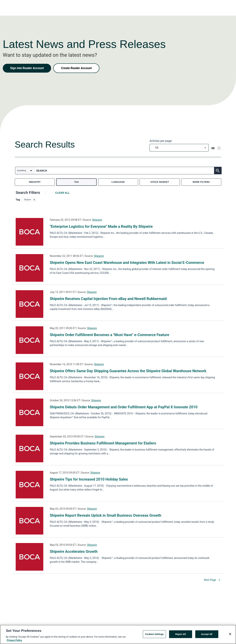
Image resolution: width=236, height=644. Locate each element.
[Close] (230, 635)
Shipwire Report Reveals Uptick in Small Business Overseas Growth (106, 515)
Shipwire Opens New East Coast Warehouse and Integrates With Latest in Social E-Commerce (127, 263)
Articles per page (161, 141)
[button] (29, 200)
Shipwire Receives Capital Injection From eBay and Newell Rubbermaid (108, 299)
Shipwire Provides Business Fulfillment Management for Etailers (103, 443)
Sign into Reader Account (27, 68)
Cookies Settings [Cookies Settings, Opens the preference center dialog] (154, 635)
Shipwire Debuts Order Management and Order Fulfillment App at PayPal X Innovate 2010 (124, 407)
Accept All (207, 635)
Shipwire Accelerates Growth (74, 551)
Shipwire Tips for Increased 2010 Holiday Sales (89, 479)
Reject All (181, 635)
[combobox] (179, 148)
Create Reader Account (76, 68)
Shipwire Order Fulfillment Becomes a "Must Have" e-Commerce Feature (109, 335)
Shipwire (97, 220)
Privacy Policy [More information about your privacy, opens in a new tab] (14, 641)
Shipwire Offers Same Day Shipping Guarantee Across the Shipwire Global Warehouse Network (128, 371)
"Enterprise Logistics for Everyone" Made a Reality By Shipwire (101, 226)
